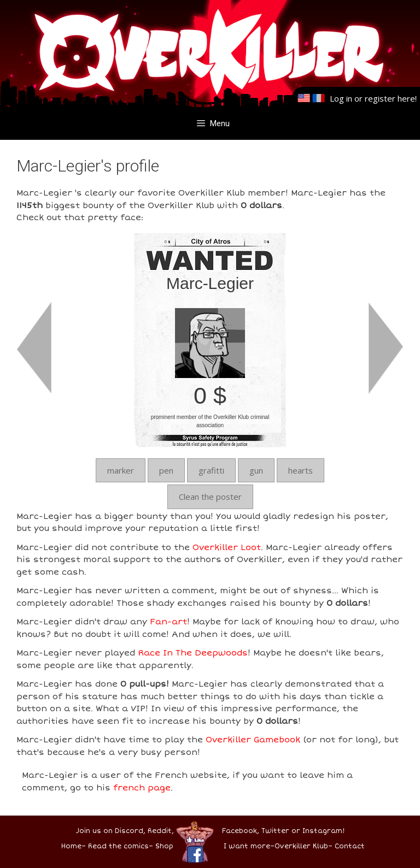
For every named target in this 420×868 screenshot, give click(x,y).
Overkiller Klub (301, 846)
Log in (341, 98)
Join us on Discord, (111, 831)
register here (390, 98)
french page (142, 788)
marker (121, 470)
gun (256, 470)
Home (71, 846)
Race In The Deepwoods (193, 653)
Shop (164, 846)
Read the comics (118, 846)
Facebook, (241, 831)
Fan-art (168, 622)
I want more (247, 846)
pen (166, 470)
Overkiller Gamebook (253, 740)
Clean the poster (210, 497)
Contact (350, 846)
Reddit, (160, 831)
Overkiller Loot (227, 547)
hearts (301, 470)
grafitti (211, 470)
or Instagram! (318, 831)
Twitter (275, 831)
